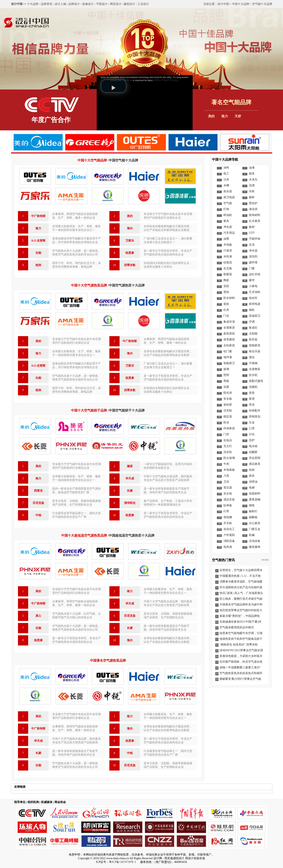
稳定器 (228, 417)
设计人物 (60, 4)
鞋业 (226, 422)
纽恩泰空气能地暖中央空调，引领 (241, 633)
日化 (252, 434)
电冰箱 (253, 446)
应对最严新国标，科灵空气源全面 (241, 662)
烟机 (252, 310)
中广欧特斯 (38, 216)
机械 (252, 535)
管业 (252, 405)
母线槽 (228, 517)
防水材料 (229, 298)
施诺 (130, 466)
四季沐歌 (130, 265)
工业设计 (143, 4)
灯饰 (226, 209)
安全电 (228, 494)
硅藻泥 (228, 262)
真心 (38, 616)
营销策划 (255, 417)
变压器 (228, 488)
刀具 (226, 476)
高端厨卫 (255, 316)
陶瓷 (226, 280)
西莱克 (38, 491)
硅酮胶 (253, 452)
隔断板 (253, 517)
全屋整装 (255, 369)
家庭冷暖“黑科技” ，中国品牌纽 (240, 616)
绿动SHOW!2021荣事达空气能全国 (241, 650)
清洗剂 (253, 257)
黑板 (226, 381)
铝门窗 (228, 351)
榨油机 (228, 215)
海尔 (130, 228)
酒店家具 (255, 464)
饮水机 (253, 375)
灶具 (226, 310)
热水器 (228, 191)
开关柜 (228, 523)
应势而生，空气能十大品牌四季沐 (241, 570)
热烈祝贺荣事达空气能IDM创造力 (241, 610)
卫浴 (226, 482)
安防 (226, 286)
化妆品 (228, 440)
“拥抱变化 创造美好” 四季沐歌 (239, 645)
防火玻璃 (229, 458)
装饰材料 (255, 215)
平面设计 (102, 4)
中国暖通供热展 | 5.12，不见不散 (240, 576)
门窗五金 (255, 529)
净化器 (228, 227)
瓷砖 (226, 304)
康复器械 (255, 499)
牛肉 (226, 464)
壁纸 (226, 292)
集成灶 (253, 328)
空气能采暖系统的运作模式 (237, 627)
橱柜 (252, 197)
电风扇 (228, 547)
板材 (252, 227)
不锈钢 (253, 363)
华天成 (130, 478)
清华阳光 (130, 503)
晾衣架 (253, 339)
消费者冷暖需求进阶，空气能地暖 (241, 582)
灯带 (226, 511)
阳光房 (228, 393)
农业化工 (229, 529)
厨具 (252, 476)
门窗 (252, 268)
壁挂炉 (253, 203)
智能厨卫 (229, 363)
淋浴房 (253, 209)
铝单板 (228, 505)
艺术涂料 (255, 292)
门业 (226, 316)
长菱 (130, 491)
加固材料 (255, 494)
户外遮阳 (229, 535)
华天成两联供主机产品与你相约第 (241, 587)
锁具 (252, 174)
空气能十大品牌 (262, 4)
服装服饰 (255, 547)
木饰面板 (229, 470)
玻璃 (226, 369)
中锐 (38, 515)
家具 (226, 221)
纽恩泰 (130, 253)
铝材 (252, 470)
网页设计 (116, 4)
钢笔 (252, 505)
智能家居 (255, 345)
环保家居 (229, 428)
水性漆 (228, 257)
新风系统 (229, 334)
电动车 (253, 298)
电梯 (252, 488)
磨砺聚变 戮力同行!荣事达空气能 (240, 679)
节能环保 (255, 239)
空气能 (228, 203)
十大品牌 (33, 4)
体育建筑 (229, 339)
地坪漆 (228, 357)
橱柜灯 (253, 511)
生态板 (228, 268)
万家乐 (130, 241)
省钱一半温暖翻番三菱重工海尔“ (240, 667)
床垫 (252, 393)
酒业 (252, 357)
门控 (226, 434)
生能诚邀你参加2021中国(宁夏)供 (240, 622)
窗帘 (252, 280)
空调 (252, 322)
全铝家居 (229, 345)
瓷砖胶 (228, 405)
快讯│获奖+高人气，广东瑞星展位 (241, 593)
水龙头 (253, 180)
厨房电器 (255, 304)
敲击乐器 (255, 351)
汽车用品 (229, 233)
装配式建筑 (256, 381)
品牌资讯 (47, 4)
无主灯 (228, 446)
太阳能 (253, 334)
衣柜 (252, 191)
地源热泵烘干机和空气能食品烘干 (241, 639)
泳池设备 (255, 541)
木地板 (228, 245)
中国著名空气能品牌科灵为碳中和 (241, 605)
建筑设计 (129, 4)
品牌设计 (74, 4)
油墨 (226, 239)
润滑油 (253, 482)
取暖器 (228, 274)
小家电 (253, 286)
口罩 (252, 428)
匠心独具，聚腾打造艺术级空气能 (241, 599)
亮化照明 (255, 458)
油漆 (252, 168)
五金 (252, 422)
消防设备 (229, 541)
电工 (226, 174)
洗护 (252, 440)
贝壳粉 (228, 411)
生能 (38, 253)
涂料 (226, 168)
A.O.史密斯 (38, 241)
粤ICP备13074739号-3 (122, 862)
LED (252, 233)
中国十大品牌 (241, 4)
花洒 (252, 185)
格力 (38, 228)
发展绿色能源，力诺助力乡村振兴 (241, 656)
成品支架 (229, 499)
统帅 (38, 265)
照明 (226, 375)
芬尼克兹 (38, 503)
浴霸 (226, 387)
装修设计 (88, 4)
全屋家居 (229, 328)
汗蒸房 (228, 251)
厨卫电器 (229, 197)
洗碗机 (253, 387)
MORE (265, 560)
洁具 (226, 180)
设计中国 (17, 4)
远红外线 (255, 274)
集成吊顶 (229, 322)
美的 (130, 216)
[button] (114, 86)
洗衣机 (228, 452)
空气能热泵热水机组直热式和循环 (241, 673)
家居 (252, 399)
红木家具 (255, 221)
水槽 (226, 185)
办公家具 (255, 523)
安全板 (228, 399)
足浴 (252, 245)
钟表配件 (255, 411)
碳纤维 (253, 262)
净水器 (253, 251)
